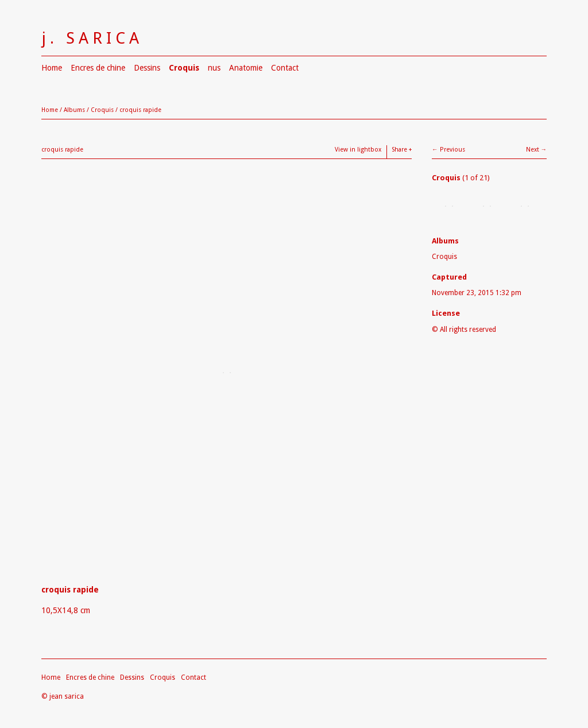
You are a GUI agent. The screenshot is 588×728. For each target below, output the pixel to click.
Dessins (147, 68)
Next (533, 150)
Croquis (184, 68)
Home (52, 68)
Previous (452, 150)
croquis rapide (140, 110)
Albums (74, 110)
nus (214, 68)
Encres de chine (98, 68)
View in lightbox (358, 150)
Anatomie (246, 68)
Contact (285, 68)
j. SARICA (92, 38)
